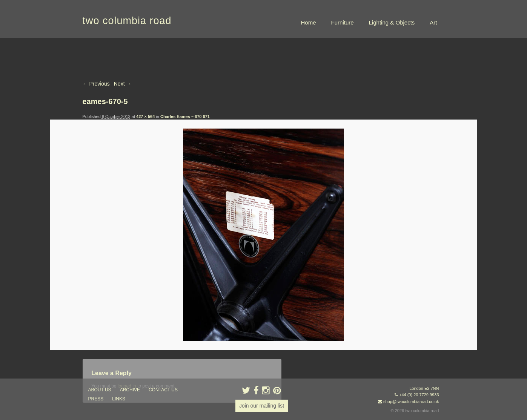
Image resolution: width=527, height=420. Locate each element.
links (119, 399)
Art (433, 22)
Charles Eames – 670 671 (185, 116)
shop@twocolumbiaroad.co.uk (411, 402)
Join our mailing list (262, 406)
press (96, 399)
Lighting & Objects (392, 22)
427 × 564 (145, 116)
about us (100, 390)
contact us (163, 390)
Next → (123, 84)
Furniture (343, 22)
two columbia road (127, 21)
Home (309, 22)
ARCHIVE (130, 390)
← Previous (96, 84)
